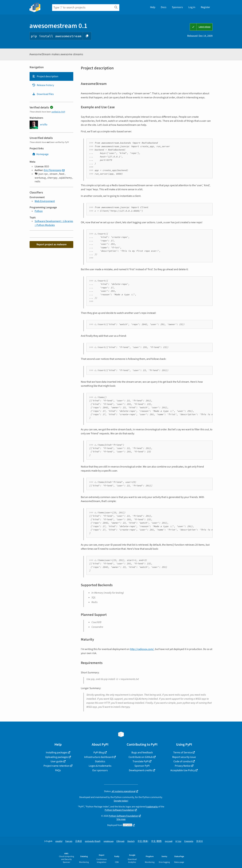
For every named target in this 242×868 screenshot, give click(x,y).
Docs (164, 7)
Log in (192, 7)
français (69, 841)
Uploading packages (57, 757)
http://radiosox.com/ (142, 649)
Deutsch (131, 841)
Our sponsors (100, 770)
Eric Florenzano (53, 170)
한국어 (200, 841)
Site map (121, 819)
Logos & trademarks (100, 766)
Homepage (40, 154)
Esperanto (189, 841)
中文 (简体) (143, 841)
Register (205, 7)
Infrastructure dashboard (99, 757)
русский (169, 841)
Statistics (100, 761)
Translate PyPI (141, 761)
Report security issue (184, 757)
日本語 (79, 841)
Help (153, 7)
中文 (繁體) (157, 841)
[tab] (51, 76)
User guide (57, 761)
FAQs (58, 770)
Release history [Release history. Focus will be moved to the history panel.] (43, 85)
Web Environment (45, 201)
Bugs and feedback (142, 753)
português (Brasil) (93, 841)
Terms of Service (183, 753)
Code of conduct (183, 761)
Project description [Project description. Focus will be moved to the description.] (45, 76)
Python (39, 211)
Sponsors (177, 7)
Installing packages (57, 753)
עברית (178, 841)
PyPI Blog (99, 753)
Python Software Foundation (119, 810)
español (59, 841)
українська (108, 841)
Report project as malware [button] (52, 244)
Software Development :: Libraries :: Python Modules (54, 223)
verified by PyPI (58, 112)
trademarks (152, 807)
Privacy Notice (183, 766)
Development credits (141, 770)
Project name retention (57, 766)
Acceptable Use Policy (183, 770)
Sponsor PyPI (142, 766)
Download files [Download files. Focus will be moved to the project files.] (43, 94)
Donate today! (121, 801)
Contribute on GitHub (141, 757)
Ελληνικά (120, 841)
